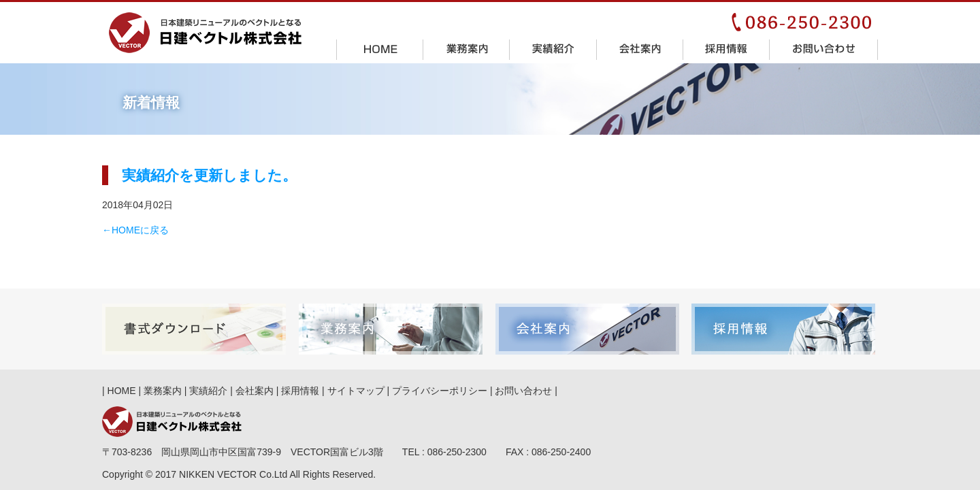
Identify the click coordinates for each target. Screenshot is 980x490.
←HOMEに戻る (135, 230)
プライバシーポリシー (440, 391)
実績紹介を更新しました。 (209, 175)
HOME (380, 49)
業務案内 (467, 49)
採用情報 (726, 49)
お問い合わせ (824, 49)
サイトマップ (356, 391)
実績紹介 (553, 49)
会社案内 (640, 49)
